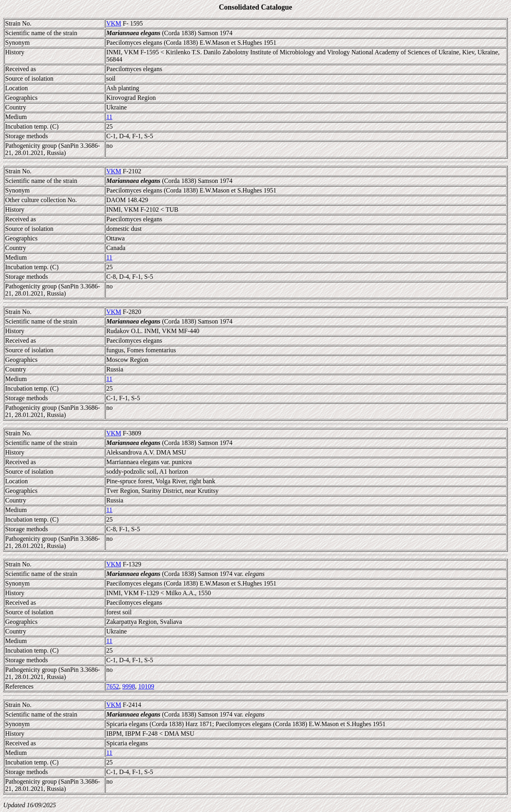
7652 (113, 686)
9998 (129, 686)
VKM (114, 23)
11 (109, 117)
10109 (146, 686)
